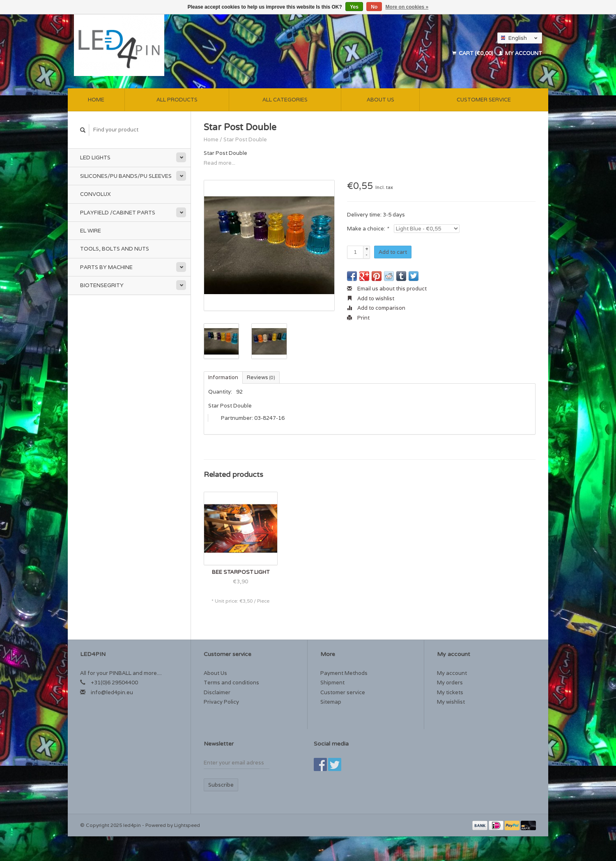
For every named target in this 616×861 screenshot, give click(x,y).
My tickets (450, 692)
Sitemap (331, 702)
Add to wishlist (371, 298)
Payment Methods (344, 673)
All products (177, 100)
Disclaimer (217, 692)
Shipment (332, 683)
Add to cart (393, 252)
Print (358, 318)
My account (520, 53)
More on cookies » (407, 7)
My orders (450, 683)
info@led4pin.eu (112, 692)
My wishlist (451, 702)
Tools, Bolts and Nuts (115, 249)
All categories (285, 100)
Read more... (220, 163)
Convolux (95, 194)
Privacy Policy (221, 702)
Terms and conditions (231, 683)
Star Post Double (245, 139)
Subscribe (221, 785)
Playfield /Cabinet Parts (118, 213)
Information (223, 377)
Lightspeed (187, 825)
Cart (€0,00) (473, 53)
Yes (354, 7)
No (374, 7)
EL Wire (91, 231)
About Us (380, 100)
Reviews (261, 377)
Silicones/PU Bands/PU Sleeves (126, 176)
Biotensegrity (102, 285)
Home (96, 100)
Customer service (484, 100)
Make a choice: (368, 229)
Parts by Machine (106, 267)
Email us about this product (387, 289)
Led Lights (95, 158)
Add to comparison (376, 308)
